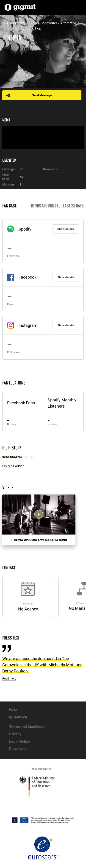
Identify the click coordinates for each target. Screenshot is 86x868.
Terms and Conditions (27, 727)
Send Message (42, 95)
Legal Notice (19, 741)
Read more (9, 679)
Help (13, 710)
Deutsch (20, 717)
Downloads (18, 749)
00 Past (29, 457)
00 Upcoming (12, 457)
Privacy (15, 734)
